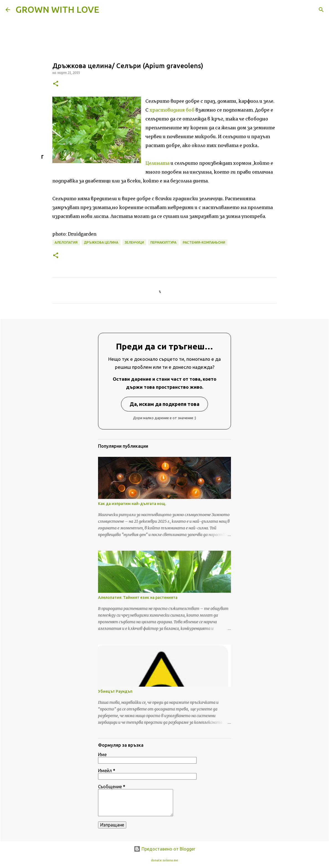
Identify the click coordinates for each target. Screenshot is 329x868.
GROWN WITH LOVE (57, 9)
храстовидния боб (172, 110)
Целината (157, 163)
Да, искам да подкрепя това (164, 404)
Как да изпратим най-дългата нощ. (132, 504)
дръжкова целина (101, 242)
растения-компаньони (204, 242)
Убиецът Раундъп (115, 691)
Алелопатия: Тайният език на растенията (138, 597)
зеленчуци (134, 242)
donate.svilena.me (164, 860)
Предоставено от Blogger (164, 849)
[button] (56, 84)
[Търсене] (107, 10)
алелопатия (66, 242)
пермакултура (163, 242)
